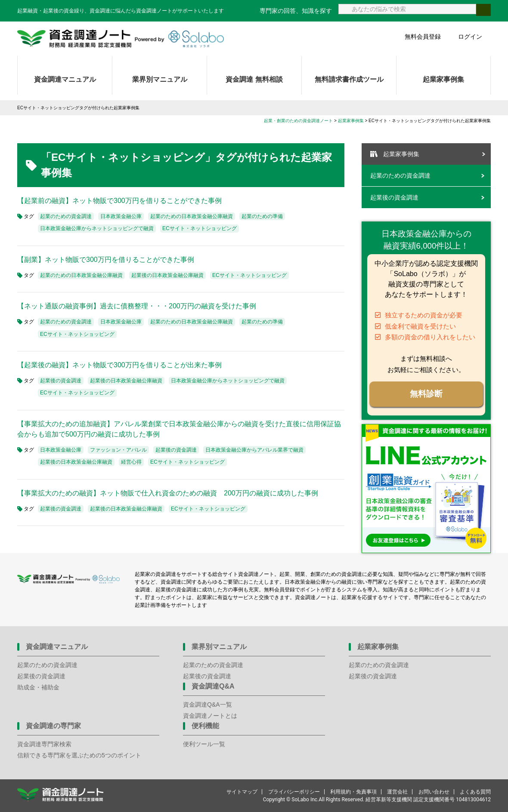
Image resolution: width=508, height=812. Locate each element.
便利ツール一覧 (204, 744)
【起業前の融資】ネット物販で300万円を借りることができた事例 (119, 201)
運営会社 (397, 792)
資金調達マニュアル (65, 79)
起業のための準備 (262, 216)
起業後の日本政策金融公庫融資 (167, 275)
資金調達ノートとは (210, 716)
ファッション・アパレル (118, 450)
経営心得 (131, 462)
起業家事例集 (443, 79)
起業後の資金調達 (61, 381)
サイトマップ (242, 792)
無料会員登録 (423, 37)
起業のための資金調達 (66, 216)
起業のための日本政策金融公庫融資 (192, 216)
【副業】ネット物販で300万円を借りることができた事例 (106, 260)
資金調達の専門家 (53, 726)
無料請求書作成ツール (349, 79)
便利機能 (205, 726)
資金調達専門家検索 (44, 744)
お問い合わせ (434, 792)
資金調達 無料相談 (254, 79)
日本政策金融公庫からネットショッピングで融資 (97, 228)
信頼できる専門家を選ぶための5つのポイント (79, 755)
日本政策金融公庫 (121, 216)
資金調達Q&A (213, 686)
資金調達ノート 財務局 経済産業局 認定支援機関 (121, 39)
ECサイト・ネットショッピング (200, 228)
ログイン (470, 37)
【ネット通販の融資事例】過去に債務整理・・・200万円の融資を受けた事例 (137, 306)
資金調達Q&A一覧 (208, 704)
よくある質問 (475, 792)
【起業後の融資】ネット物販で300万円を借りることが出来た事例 (119, 365)
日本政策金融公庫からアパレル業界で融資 (254, 450)
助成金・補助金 (38, 687)
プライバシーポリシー (294, 792)
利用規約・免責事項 (353, 792)
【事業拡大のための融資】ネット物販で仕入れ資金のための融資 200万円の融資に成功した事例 (168, 493)
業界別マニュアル (160, 79)
